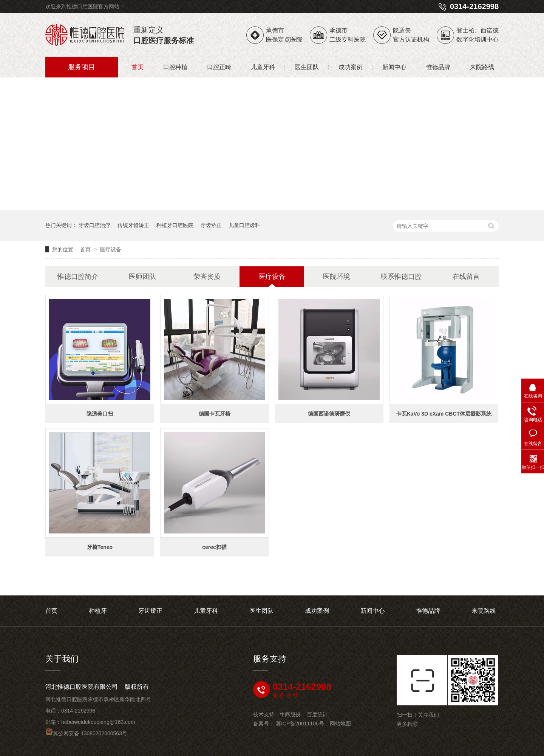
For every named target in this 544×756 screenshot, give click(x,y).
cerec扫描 (214, 547)
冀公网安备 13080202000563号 (86, 733)
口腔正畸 (219, 67)
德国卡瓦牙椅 (215, 414)
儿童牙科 (263, 67)
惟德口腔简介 (78, 277)
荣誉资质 (207, 277)
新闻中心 (394, 67)
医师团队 (142, 277)
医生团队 (307, 67)
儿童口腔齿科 (244, 225)
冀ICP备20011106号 (300, 724)
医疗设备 (111, 249)
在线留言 (466, 277)
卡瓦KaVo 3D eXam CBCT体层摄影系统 (444, 414)
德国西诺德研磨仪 (329, 414)
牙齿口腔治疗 (94, 225)
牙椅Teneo (100, 547)
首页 (138, 67)
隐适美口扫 (100, 414)
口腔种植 (175, 67)
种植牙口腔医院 (175, 225)
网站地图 (340, 724)
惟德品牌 (438, 67)
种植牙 (98, 611)
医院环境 (337, 277)
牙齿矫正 (211, 225)
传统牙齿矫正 (133, 225)
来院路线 (482, 67)
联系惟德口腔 (401, 277)
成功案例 (351, 67)
